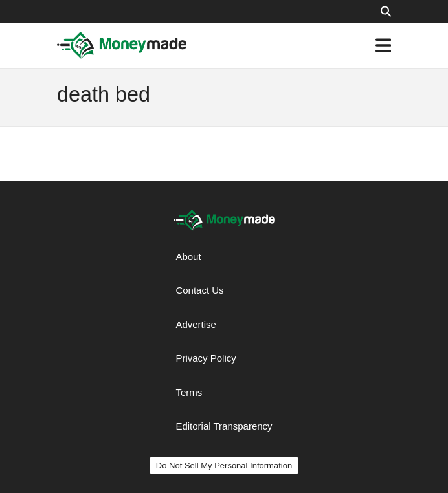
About (188, 257)
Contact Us (199, 290)
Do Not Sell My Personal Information (224, 466)
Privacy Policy (206, 358)
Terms (189, 392)
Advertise (196, 324)
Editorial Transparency (224, 426)
